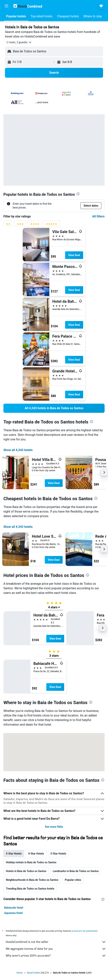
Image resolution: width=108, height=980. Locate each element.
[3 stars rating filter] (20, 225)
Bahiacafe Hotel (14, 908)
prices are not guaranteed (85, 931)
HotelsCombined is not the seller (56, 942)
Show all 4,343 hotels (18, 450)
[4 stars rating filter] (35, 225)
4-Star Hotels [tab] (36, 854)
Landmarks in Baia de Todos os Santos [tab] (76, 871)
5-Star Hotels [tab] (58, 854)
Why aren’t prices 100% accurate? (56, 956)
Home (20, 973)
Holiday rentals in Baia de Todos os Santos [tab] (31, 862)
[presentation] (78, 194)
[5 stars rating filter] (51, 225)
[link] (54, 408)
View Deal (74, 255)
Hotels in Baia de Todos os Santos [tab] (26, 871)
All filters (98, 216)
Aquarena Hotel (13, 913)
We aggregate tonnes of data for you (56, 949)
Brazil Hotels (34, 973)
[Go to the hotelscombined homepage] (28, 6)
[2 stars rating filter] (8, 225)
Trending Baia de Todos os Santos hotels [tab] (30, 889)
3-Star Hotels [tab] (14, 854)
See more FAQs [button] (54, 827)
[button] (6, 6)
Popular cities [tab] (73, 880)
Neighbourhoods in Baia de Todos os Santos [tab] (32, 880)
